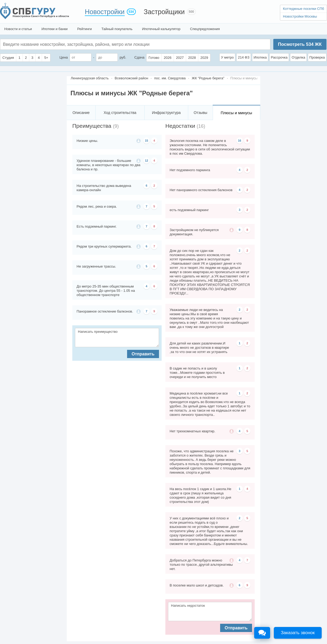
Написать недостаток (210, 612)
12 (146, 161)
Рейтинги (84, 29)
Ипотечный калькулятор (161, 29)
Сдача (139, 57)
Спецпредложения (205, 29)
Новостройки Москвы (300, 16)
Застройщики (164, 12)
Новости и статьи (18, 29)
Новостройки (105, 12)
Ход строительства (120, 113)
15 (146, 141)
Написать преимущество (117, 338)
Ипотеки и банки (54, 29)
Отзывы (200, 113)
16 (240, 141)
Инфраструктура (166, 113)
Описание (81, 113)
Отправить (143, 354)
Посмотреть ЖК (300, 44)
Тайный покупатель (117, 29)
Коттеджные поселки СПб (303, 9)
